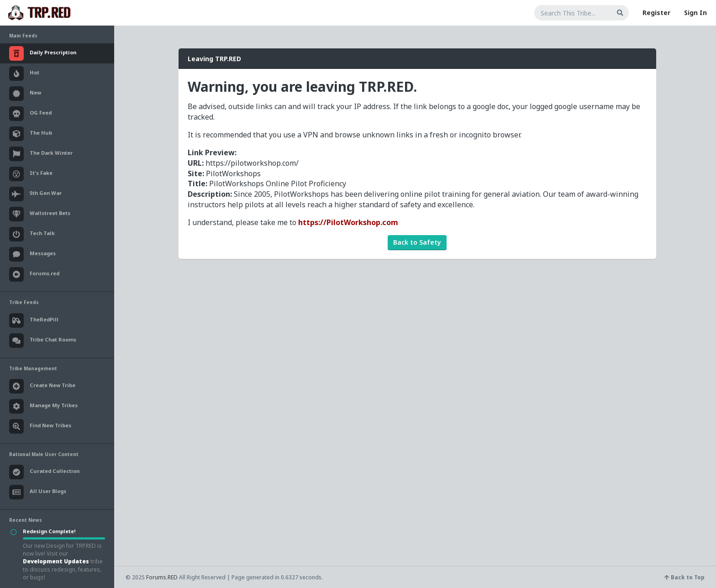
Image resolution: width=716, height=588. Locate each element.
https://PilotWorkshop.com (348, 222)
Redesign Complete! (49, 531)
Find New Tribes (40, 426)
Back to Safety (417, 242)
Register (656, 13)
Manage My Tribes (43, 406)
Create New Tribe (42, 386)
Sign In (695, 13)
